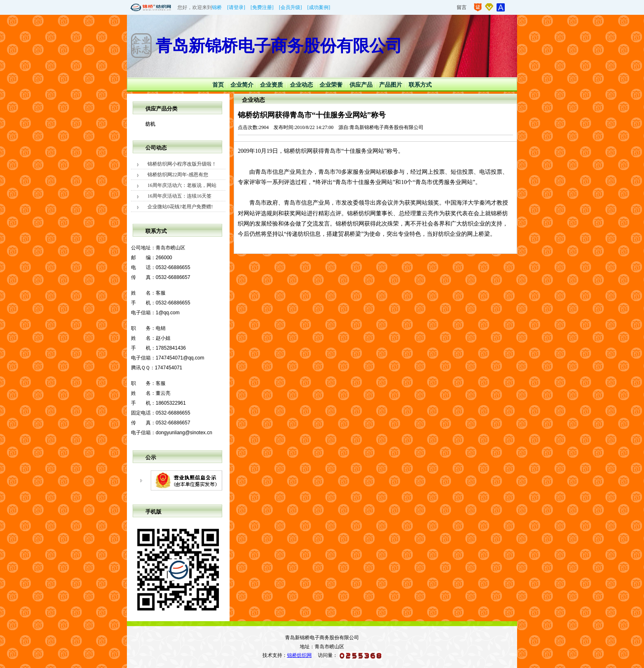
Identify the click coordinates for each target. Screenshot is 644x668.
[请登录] (236, 7)
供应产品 (361, 85)
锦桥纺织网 (299, 655)
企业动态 (301, 85)
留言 (462, 7)
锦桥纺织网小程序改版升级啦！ (182, 164)
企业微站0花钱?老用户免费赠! (180, 207)
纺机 (150, 124)
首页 (218, 85)
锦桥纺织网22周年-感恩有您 (178, 175)
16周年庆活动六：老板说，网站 (182, 185)
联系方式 (420, 85)
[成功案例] (319, 7)
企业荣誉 (331, 85)
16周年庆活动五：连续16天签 (179, 196)
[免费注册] (262, 7)
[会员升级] (290, 7)
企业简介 (242, 85)
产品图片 (391, 85)
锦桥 (217, 7)
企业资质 (271, 85)
